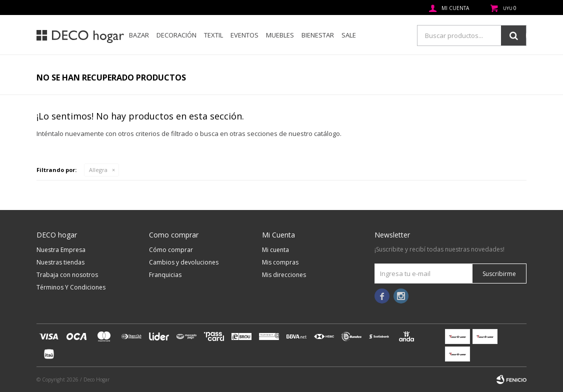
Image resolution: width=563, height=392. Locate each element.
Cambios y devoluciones (184, 262)
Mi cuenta (275, 250)
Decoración (176, 35)
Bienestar (318, 35)
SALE (349, 35)
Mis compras (280, 262)
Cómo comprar (171, 250)
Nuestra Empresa (61, 250)
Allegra (98, 170)
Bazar (139, 35)
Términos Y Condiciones (71, 287)
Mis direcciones (284, 275)
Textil (213, 35)
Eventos (244, 35)
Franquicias (165, 275)
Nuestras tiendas (60, 262)
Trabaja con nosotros (67, 275)
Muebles (280, 35)
